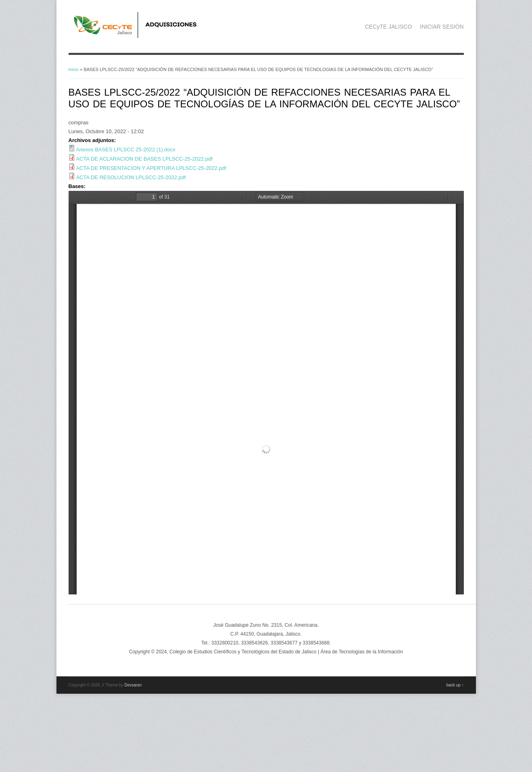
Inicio (74, 69)
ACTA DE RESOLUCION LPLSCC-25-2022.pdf (131, 177)
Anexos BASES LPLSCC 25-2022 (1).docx (125, 150)
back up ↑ (455, 685)
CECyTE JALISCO (389, 27)
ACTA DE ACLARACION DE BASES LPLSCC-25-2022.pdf (144, 159)
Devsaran (133, 685)
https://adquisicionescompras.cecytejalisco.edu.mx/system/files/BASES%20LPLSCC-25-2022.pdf (266, 393)
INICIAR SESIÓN (442, 27)
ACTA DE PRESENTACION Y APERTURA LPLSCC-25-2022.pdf (151, 168)
